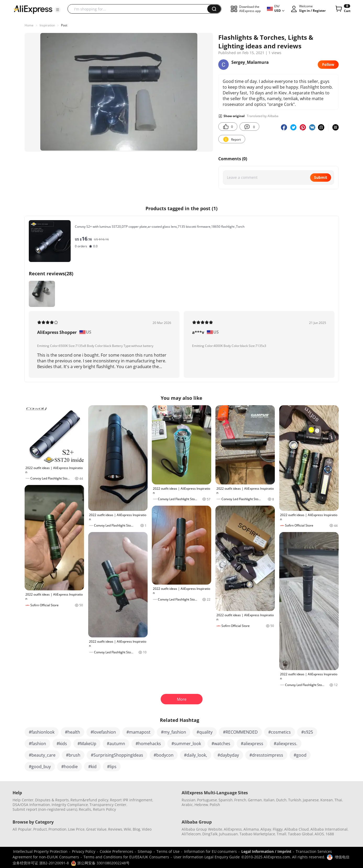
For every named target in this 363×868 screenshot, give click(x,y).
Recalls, (85, 809)
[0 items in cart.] (342, 9)
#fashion (37, 744)
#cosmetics (280, 732)
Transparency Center (108, 805)
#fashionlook (42, 732)
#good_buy (40, 767)
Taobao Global (300, 834)
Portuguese (207, 800)
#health (72, 732)
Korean (327, 800)
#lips (112, 767)
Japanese (311, 800)
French (240, 800)
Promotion (57, 829)
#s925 (307, 732)
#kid (92, 767)
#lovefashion (103, 732)
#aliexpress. (286, 744)
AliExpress (233, 829)
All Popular (22, 829)
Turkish (295, 800)
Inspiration (47, 25)
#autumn (116, 744)
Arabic (187, 805)
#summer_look (186, 744)
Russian (189, 800)
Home (29, 25)
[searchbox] (139, 9)
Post (64, 25)
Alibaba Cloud (297, 829)
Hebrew (201, 805)
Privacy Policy (84, 851)
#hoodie (69, 767)
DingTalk (210, 834)
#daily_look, (196, 755)
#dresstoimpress (266, 755)
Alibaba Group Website (202, 829)
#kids (62, 744)
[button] (58, 10)
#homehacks (148, 744)
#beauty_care (42, 755)
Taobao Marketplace (257, 834)
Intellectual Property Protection (40, 851)
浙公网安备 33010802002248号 (100, 863)
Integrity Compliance (70, 805)
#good (300, 755)
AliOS (319, 834)
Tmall (281, 834)
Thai (338, 800)
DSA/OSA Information (31, 805)
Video (147, 829)
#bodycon (164, 755)
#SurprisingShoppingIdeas (117, 755)
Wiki (127, 829)
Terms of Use (168, 851)
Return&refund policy (89, 800)
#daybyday (228, 755)
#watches (221, 744)
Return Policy (104, 809)
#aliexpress (252, 744)
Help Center (23, 800)
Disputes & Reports (52, 800)
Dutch (281, 800)
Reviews (115, 829)
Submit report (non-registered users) (45, 809)
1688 (330, 834)
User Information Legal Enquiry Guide (207, 857)
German (255, 800)
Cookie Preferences (116, 851)
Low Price (76, 829)
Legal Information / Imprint (266, 851)
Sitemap (145, 851)
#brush (73, 755)
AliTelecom (191, 834)
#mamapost (138, 732)
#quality (205, 732)
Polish (215, 805)
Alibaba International (329, 829)
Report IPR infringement (131, 800)
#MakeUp (87, 744)
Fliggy (278, 829)
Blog (136, 829)
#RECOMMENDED (240, 732)
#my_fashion (174, 732)
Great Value (96, 829)
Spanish (226, 800)
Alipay (266, 829)
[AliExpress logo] (33, 9)
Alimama (251, 829)
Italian (269, 800)
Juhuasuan (228, 834)
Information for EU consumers (210, 851)
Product (40, 829)
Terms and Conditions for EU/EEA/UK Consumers (126, 857)
